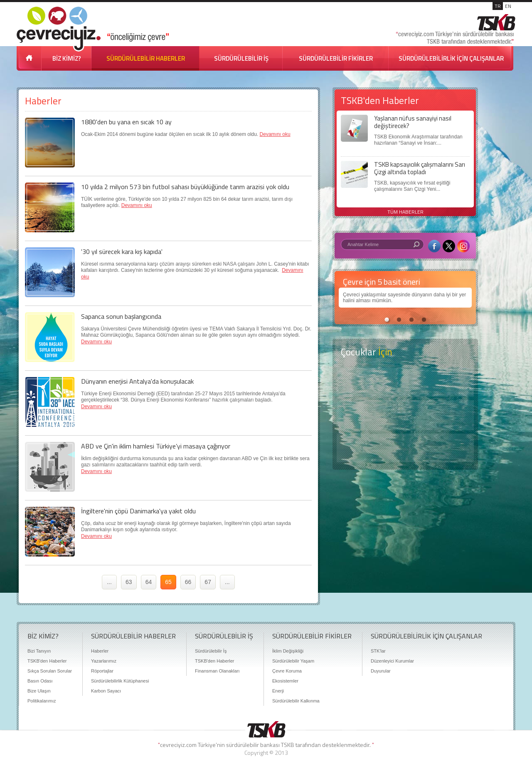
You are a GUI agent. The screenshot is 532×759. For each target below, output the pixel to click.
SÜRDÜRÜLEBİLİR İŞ (241, 58)
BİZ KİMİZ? (67, 58)
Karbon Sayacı (106, 691)
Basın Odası (40, 681)
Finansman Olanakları (217, 671)
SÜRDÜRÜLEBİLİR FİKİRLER (336, 58)
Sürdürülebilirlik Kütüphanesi (120, 681)
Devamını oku (275, 134)
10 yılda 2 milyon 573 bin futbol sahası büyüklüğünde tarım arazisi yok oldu (185, 187)
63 (129, 582)
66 (188, 582)
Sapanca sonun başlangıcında (121, 316)
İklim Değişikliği (288, 651)
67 (208, 582)
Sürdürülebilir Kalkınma (296, 701)
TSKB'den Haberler (47, 661)
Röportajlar (102, 671)
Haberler (100, 651)
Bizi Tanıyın (39, 651)
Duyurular (381, 671)
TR (498, 6)
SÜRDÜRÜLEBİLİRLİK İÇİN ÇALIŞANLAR (451, 58)
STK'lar (378, 651)
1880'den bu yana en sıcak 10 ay (126, 122)
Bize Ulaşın (39, 691)
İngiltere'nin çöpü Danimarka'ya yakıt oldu (138, 511)
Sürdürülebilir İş (211, 651)
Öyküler (405, 415)
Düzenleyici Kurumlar (392, 661)
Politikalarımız (42, 701)
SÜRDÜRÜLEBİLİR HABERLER (146, 58)
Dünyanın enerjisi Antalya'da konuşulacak (137, 381)
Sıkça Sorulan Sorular (50, 671)
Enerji (278, 691)
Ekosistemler (285, 681)
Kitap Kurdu (405, 448)
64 (149, 582)
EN (508, 6)
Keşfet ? (405, 382)
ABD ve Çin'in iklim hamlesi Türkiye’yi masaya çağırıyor (156, 446)
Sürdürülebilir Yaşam (293, 661)
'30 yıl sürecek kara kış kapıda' (122, 251)
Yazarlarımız (104, 661)
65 (168, 582)
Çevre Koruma (287, 671)
